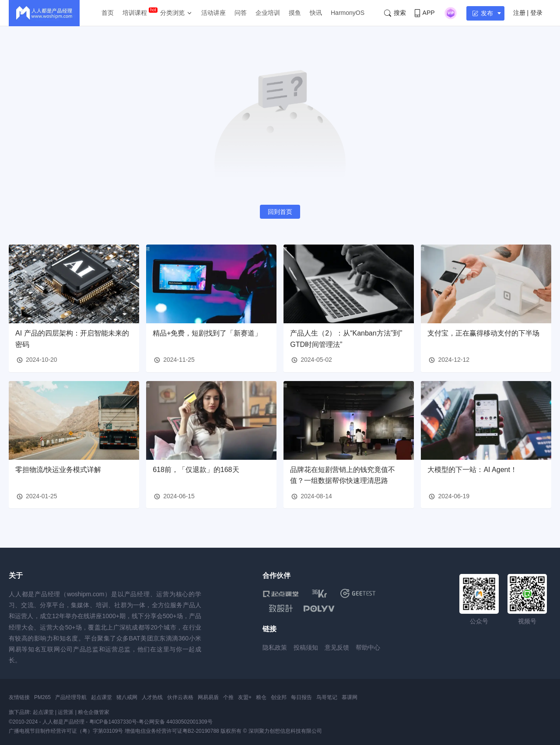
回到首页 (280, 212)
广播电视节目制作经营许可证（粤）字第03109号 (66, 731)
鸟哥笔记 (327, 697)
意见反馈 (337, 647)
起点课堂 (101, 697)
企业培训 (268, 13)
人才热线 (152, 697)
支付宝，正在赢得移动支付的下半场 (483, 333)
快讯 (316, 13)
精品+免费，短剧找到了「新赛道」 (207, 333)
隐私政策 (275, 647)
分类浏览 (172, 13)
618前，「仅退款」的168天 (196, 470)
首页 (108, 13)
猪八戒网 (127, 697)
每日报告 (301, 697)
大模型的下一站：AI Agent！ (472, 470)
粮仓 (261, 697)
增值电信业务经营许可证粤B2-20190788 (172, 731)
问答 (241, 13)
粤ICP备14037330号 (113, 722)
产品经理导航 (71, 697)
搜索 (395, 13)
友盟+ (245, 697)
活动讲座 (213, 13)
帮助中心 (368, 647)
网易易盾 (208, 697)
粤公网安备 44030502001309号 (176, 722)
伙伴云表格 (180, 697)
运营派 (66, 712)
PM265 (42, 697)
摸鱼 (295, 13)
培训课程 (135, 13)
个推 (228, 697)
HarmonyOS (348, 13)
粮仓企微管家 (94, 712)
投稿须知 (306, 647)
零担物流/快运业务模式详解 (58, 470)
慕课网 (350, 697)
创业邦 (279, 697)
